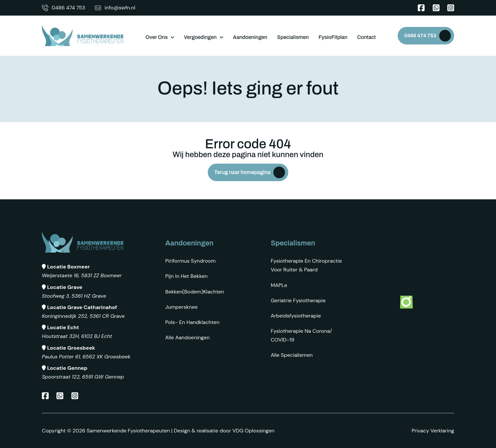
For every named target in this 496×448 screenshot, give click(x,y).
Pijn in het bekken (186, 276)
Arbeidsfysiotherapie (296, 316)
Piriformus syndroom (190, 261)
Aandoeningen (250, 37)
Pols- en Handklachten (192, 322)
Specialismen (293, 37)
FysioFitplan (333, 37)
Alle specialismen (292, 355)
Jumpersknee (181, 307)
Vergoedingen (200, 37)
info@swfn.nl (115, 8)
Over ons (156, 37)
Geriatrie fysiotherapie (298, 300)
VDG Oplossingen (254, 431)
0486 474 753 (63, 8)
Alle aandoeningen (187, 337)
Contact (366, 37)
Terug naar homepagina (242, 172)
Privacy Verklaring (433, 431)
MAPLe (279, 285)
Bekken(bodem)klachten (195, 292)
